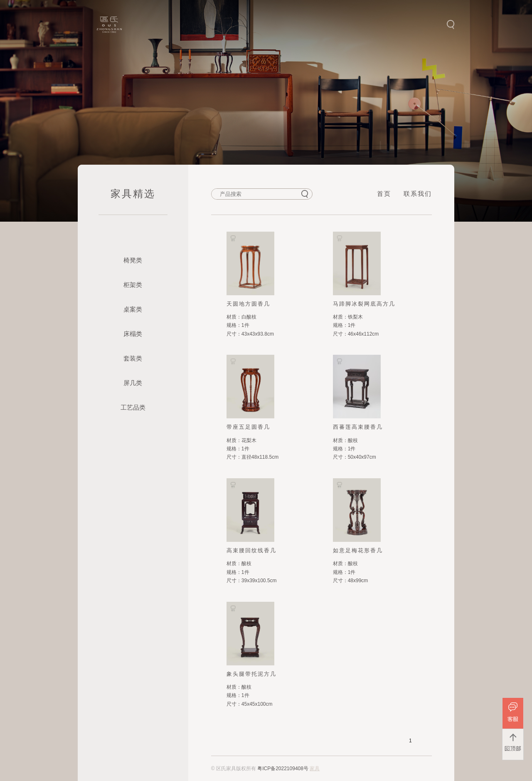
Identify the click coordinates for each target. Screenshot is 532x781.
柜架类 (133, 285)
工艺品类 (133, 407)
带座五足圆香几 (248, 427)
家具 (315, 769)
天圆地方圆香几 (248, 304)
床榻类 (133, 334)
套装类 (133, 358)
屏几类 (133, 383)
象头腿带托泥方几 (251, 674)
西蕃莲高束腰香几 (358, 427)
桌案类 (133, 309)
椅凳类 (133, 260)
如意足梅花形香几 (358, 550)
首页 (384, 194)
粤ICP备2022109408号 (283, 769)
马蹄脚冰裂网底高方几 (364, 304)
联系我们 (418, 194)
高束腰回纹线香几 (251, 550)
